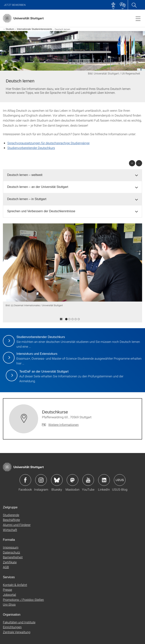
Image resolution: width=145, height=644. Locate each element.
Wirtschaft (10, 530)
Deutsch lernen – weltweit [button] (25, 175)
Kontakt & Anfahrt (15, 585)
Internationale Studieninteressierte (34, 29)
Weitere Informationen (64, 425)
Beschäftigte (11, 520)
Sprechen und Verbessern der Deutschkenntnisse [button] (41, 211)
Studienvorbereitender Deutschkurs (31, 148)
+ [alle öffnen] (132, 163)
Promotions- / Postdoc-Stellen (23, 600)
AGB (6, 567)
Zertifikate (10, 562)
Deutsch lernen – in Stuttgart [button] (27, 199)
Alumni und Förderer (17, 525)
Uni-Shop (9, 604)
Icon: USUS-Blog (120, 480)
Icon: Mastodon (72, 480)
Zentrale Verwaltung (17, 632)
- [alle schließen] (139, 163)
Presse (7, 589)
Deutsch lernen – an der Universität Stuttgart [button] (38, 187)
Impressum (11, 547)
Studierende (11, 515)
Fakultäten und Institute (19, 622)
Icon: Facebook (25, 480)
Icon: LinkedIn (104, 480)
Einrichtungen (12, 627)
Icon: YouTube (88, 480)
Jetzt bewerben (15, 5)
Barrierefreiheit (13, 557)
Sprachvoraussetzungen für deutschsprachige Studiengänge (48, 143)
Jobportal (9, 595)
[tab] (72, 175)
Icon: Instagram (41, 480)
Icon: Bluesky (57, 480)
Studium (10, 29)
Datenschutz (12, 552)
